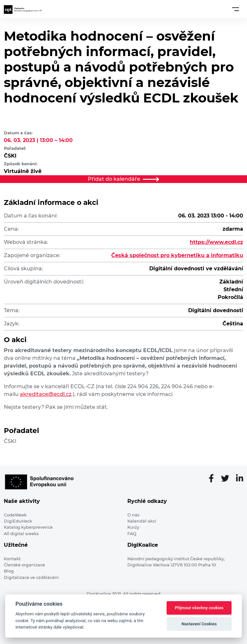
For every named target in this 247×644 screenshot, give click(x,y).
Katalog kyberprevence (28, 527)
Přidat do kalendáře (123, 179)
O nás (133, 515)
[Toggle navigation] (236, 9)
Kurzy (133, 527)
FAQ (132, 534)
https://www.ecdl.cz (216, 242)
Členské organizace (24, 565)
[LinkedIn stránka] (240, 479)
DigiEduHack (18, 521)
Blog (9, 571)
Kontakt (12, 559)
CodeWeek (15, 515)
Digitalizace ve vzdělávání (31, 577)
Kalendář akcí (142, 521)
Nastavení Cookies (199, 624)
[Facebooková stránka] (214, 479)
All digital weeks (21, 534)
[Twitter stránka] (228, 479)
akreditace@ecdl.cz (46, 394)
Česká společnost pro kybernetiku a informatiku (177, 255)
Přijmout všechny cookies (199, 608)
